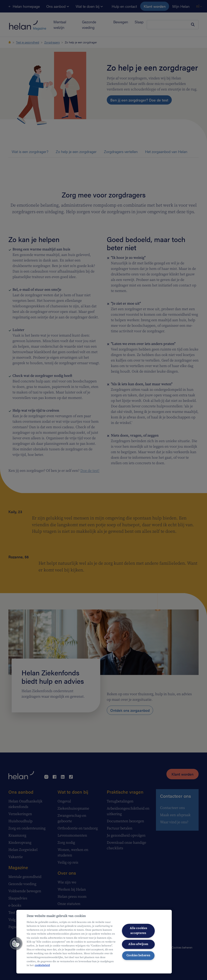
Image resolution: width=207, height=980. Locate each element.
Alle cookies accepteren (138, 931)
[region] (94, 942)
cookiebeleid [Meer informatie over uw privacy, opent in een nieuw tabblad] (42, 965)
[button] (16, 944)
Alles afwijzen (138, 944)
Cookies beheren (138, 955)
